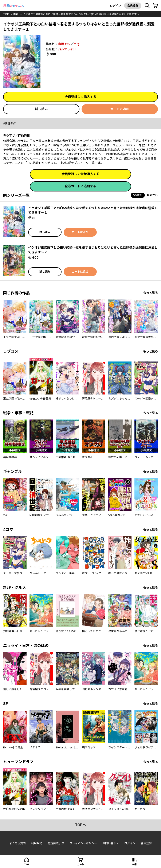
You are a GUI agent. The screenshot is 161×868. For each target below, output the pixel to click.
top (6, 14)
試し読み (41, 109)
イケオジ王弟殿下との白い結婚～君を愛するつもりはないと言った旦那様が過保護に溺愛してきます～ (81, 14)
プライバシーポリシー (83, 843)
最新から (152, 195)
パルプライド (67, 49)
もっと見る (150, 293)
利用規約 (37, 843)
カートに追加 (120, 109)
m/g (76, 44)
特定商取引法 (56, 843)
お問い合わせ (111, 843)
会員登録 (133, 5)
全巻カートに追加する (80, 186)
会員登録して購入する (80, 97)
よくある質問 (17, 843)
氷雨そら (64, 44)
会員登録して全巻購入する (80, 174)
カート (81, 864)
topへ (80, 825)
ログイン (115, 5)
